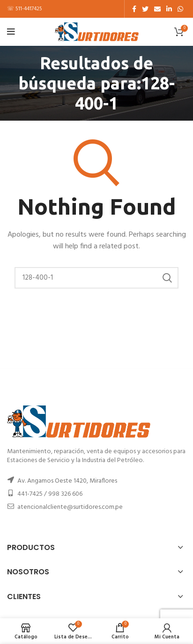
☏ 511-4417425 (25, 9)
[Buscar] (96, 278)
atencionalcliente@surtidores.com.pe (70, 507)
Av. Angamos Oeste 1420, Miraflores (67, 481)
